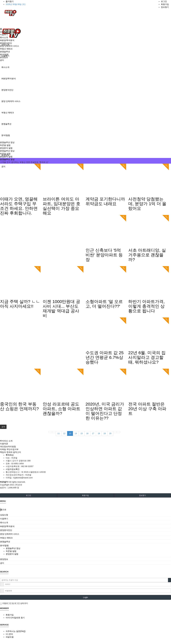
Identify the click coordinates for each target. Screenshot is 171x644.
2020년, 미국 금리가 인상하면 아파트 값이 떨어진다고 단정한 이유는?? (105, 411)
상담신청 (4, 32)
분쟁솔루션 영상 (7, 142)
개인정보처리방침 (8, 446)
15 (82, 433)
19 (105, 433)
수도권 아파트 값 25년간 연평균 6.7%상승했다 (105, 357)
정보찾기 (165, 7)
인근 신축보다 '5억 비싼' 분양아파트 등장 (104, 255)
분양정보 (4, 57)
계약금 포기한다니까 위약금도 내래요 (105, 201)
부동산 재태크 (8, 113)
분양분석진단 (7, 90)
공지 (2, 60)
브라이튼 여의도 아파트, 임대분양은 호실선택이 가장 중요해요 (62, 206)
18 (99, 433)
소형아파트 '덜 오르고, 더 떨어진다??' (104, 304)
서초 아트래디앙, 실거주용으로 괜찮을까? (147, 255)
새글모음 (10, 637)
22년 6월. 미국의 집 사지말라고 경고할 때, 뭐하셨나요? (147, 357)
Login (85, 597)
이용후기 (4, 35)
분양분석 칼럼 (6, 148)
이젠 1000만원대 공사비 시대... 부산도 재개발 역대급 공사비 (61, 309)
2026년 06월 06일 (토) (16, 4)
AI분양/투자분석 (9, 79)
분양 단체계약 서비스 (11, 101)
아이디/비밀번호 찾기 (15, 618)
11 (59, 433)
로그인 (164, 1)
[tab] (85, 515)
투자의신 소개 (6, 441)
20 (110, 433)
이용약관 (4, 444)
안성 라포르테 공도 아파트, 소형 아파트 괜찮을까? (62, 409)
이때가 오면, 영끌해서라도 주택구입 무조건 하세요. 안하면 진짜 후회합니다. (19, 206)
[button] (3, 427)
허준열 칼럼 (5, 145)
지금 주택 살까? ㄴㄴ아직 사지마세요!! (20, 304)
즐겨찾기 (10, 1)
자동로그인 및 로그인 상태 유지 (14, 603)
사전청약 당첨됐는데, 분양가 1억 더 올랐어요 (147, 204)
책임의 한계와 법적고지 (11, 452)
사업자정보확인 (13, 469)
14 (76, 433)
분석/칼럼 (6, 135)
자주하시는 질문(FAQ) (16, 631)
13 (70, 433)
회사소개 (5, 67)
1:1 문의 (9, 634)
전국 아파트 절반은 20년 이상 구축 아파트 (147, 409)
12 (64, 433)
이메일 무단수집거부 (9, 449)
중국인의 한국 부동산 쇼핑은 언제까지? (19, 406)
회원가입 (165, 4)
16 (87, 433)
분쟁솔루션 (6, 124)
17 (93, 433)
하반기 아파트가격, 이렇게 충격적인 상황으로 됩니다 (147, 306)
